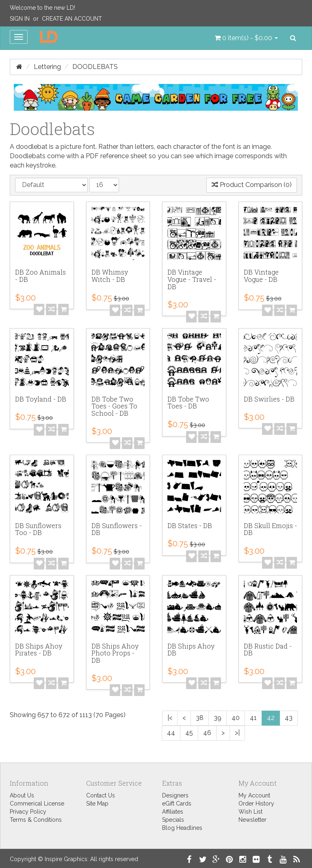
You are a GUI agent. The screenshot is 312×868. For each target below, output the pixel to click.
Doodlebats (95, 67)
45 (189, 733)
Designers (175, 795)
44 (171, 733)
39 (218, 718)
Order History (256, 804)
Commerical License (37, 804)
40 (236, 718)
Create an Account (72, 19)
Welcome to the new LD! (42, 8)
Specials (173, 820)
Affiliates (173, 812)
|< (170, 718)
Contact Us (101, 795)
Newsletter (252, 820)
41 (253, 718)
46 (207, 733)
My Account (254, 795)
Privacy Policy (28, 812)
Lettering (47, 67)
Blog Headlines (182, 828)
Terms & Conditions (36, 820)
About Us (22, 795)
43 (289, 718)
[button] (246, 38)
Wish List (250, 812)
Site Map (97, 804)
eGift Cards (177, 804)
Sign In (20, 19)
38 (200, 718)
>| (237, 733)
